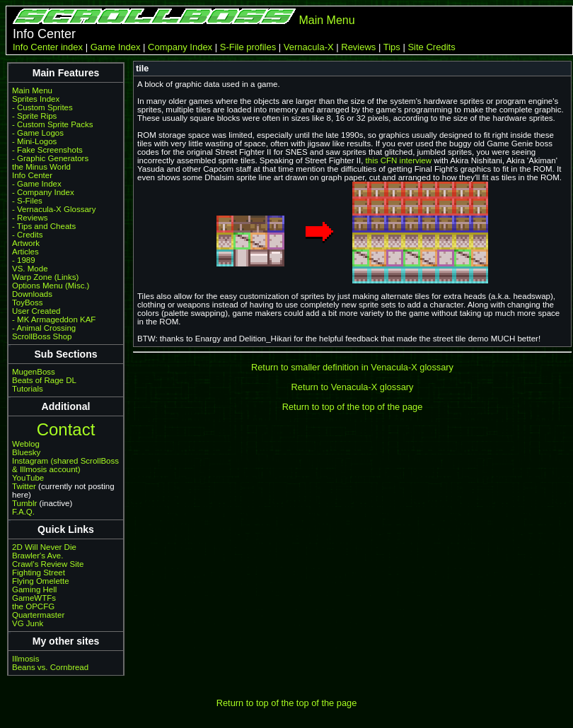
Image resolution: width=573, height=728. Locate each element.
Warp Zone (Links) (45, 277)
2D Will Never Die (44, 547)
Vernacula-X (309, 47)
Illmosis (25, 659)
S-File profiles (248, 47)
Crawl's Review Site (48, 564)
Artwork (26, 243)
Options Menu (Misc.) (51, 286)
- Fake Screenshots (47, 150)
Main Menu (326, 20)
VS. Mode (30, 269)
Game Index (116, 47)
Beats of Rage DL (44, 380)
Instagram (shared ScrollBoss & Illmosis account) (65, 465)
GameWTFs (34, 598)
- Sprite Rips (34, 116)
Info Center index (48, 47)
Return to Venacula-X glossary (353, 387)
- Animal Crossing (44, 328)
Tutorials (28, 389)
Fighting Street (39, 573)
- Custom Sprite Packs (53, 124)
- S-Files (27, 201)
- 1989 (24, 260)
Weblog (26, 444)
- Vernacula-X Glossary (54, 209)
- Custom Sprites (42, 107)
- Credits (28, 235)
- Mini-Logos (34, 141)
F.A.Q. (23, 512)
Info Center (32, 175)
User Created (36, 311)
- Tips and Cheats (44, 226)
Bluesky (26, 452)
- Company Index (43, 192)
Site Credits (431, 47)
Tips (392, 47)
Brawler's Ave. (37, 556)
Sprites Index (36, 99)
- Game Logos (38, 133)
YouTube (28, 478)
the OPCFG (33, 606)
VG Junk (28, 623)
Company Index (180, 47)
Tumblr (24, 503)
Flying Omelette (41, 581)
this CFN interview (399, 160)
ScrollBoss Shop (42, 336)
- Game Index (37, 184)
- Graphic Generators (50, 158)
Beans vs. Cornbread (50, 667)
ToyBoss (28, 303)
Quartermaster (38, 615)
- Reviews (30, 218)
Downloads (32, 294)
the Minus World (41, 167)
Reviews (358, 47)
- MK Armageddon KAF (54, 319)
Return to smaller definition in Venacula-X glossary (352, 367)
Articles (25, 252)
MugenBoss (34, 372)
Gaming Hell (34, 589)
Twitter (24, 486)
